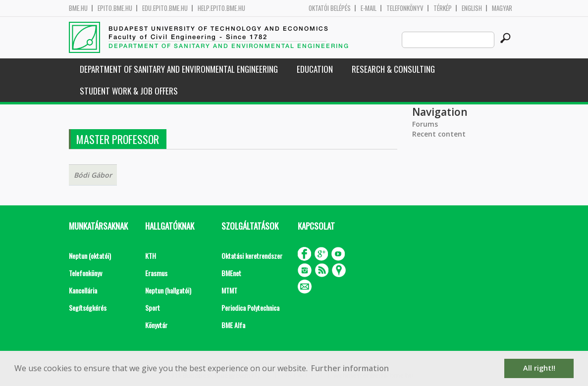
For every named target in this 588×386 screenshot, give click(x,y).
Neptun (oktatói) (90, 256)
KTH (151, 256)
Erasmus (156, 273)
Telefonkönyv (405, 8)
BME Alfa (233, 325)
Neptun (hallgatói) (168, 290)
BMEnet (231, 273)
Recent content (439, 134)
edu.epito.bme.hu (165, 8)
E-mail (369, 8)
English (472, 8)
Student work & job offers (129, 91)
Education (315, 69)
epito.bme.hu (115, 8)
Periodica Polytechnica (250, 308)
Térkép (443, 8)
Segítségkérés (88, 308)
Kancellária (83, 290)
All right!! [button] (539, 368)
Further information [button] (350, 368)
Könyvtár (156, 325)
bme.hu (78, 8)
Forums (425, 124)
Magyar (502, 8)
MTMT (229, 290)
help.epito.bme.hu (221, 8)
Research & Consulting (393, 69)
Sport (153, 308)
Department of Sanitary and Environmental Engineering (179, 69)
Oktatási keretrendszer (252, 256)
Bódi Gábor (93, 175)
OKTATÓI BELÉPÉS (330, 8)
